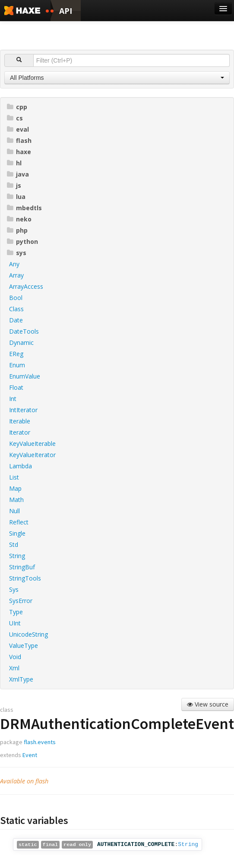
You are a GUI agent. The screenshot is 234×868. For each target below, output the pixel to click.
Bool (16, 298)
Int (13, 399)
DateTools (24, 331)
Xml (14, 668)
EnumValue (25, 376)
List (14, 477)
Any (14, 264)
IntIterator (23, 410)
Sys (14, 589)
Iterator (20, 432)
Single (17, 533)
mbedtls (24, 208)
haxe (19, 152)
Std (14, 544)
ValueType (24, 645)
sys (17, 253)
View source (208, 704)
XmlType (21, 679)
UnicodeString (28, 634)
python (22, 241)
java (18, 174)
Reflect (19, 522)
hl (14, 163)
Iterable (20, 421)
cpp (17, 107)
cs (15, 118)
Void (15, 657)
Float (16, 387)
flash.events (40, 742)
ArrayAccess (26, 286)
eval (18, 129)
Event (30, 755)
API (66, 11)
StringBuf (22, 567)
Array (16, 275)
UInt (15, 623)
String (17, 556)
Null (14, 511)
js (14, 185)
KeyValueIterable (32, 443)
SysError (21, 601)
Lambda (21, 466)
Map (15, 488)
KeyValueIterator (32, 455)
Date (16, 320)
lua (16, 197)
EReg (16, 354)
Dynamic (21, 342)
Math (16, 500)
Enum (17, 365)
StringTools (25, 578)
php (17, 230)
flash (19, 140)
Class (16, 309)
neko (19, 219)
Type (16, 612)
